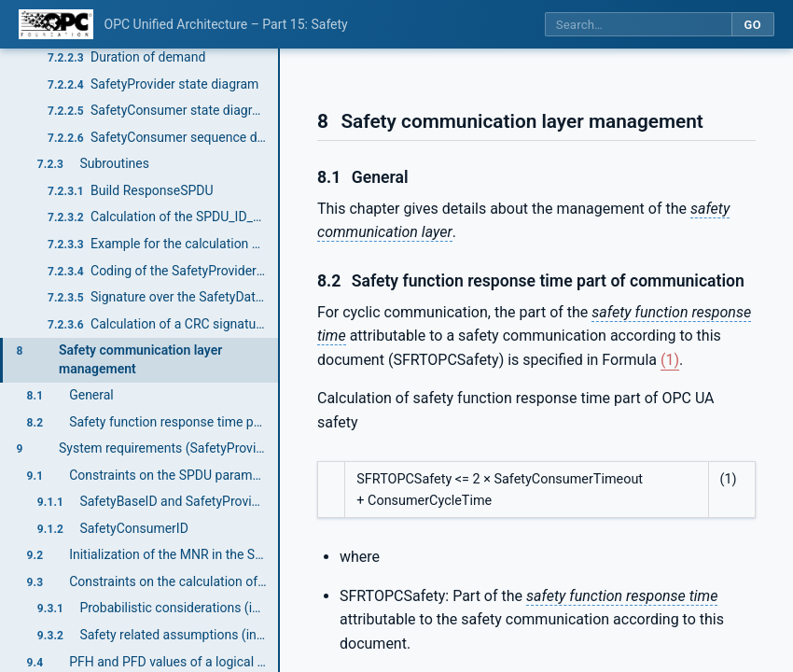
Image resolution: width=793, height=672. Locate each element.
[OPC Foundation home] (56, 24)
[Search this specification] (638, 25)
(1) (670, 360)
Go (752, 25)
